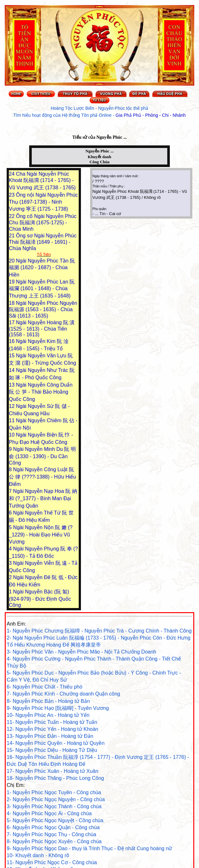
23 (12, 195)
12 (12, 406)
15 (12, 356)
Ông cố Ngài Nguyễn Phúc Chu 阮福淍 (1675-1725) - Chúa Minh (43, 223)
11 (12, 420)
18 (12, 303)
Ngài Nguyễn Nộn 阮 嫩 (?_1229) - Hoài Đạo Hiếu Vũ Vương (41, 535)
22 (12, 216)
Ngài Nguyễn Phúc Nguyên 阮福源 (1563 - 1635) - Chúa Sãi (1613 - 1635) (43, 309)
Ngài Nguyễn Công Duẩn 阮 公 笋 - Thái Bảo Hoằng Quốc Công (41, 392)
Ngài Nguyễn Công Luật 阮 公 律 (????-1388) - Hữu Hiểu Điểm (42, 477)
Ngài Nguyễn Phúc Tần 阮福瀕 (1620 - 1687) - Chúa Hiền (42, 268)
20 (12, 261)
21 (12, 236)
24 (12, 174)
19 (12, 282)
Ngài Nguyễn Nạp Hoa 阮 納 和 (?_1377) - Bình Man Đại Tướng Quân (43, 498)
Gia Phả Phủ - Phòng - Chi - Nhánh (151, 115)
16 (12, 341)
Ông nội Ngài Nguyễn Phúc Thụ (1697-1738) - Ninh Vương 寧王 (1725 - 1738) (43, 202)
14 (12, 370)
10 (12, 435)
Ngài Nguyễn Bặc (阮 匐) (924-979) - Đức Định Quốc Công (40, 598)
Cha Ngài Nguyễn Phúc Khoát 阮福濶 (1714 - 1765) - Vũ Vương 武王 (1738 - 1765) (42, 181)
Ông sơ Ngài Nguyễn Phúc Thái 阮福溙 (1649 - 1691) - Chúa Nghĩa (43, 242)
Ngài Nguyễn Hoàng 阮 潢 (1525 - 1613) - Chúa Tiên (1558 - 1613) (42, 329)
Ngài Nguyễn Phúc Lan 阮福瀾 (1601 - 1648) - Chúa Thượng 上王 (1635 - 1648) (42, 289)
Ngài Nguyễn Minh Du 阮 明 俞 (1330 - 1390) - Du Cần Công (42, 456)
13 (12, 385)
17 (12, 322)
